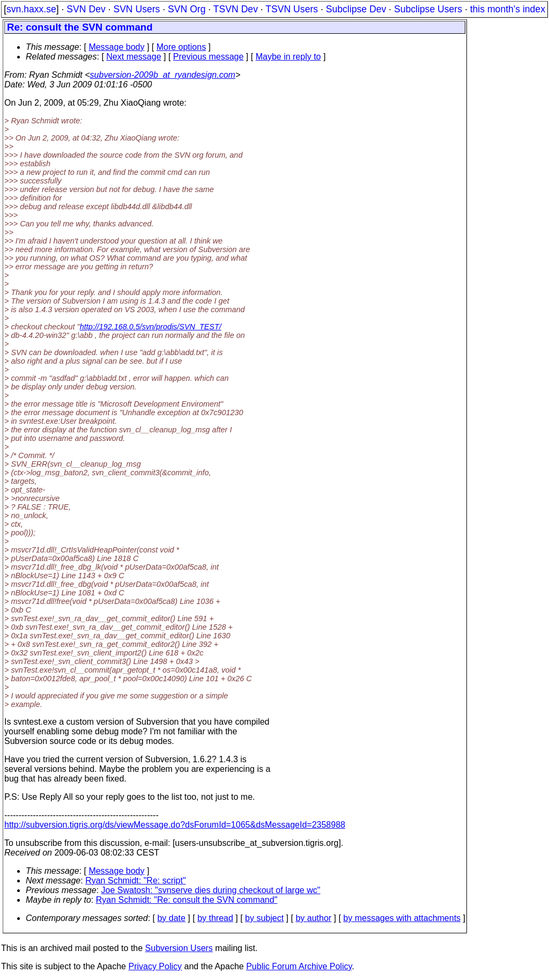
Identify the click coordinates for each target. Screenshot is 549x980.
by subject (264, 918)
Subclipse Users (428, 9)
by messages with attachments (402, 918)
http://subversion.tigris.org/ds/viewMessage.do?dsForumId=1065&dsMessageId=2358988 (175, 825)
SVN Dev (86, 9)
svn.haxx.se (31, 9)
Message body (116, 47)
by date (171, 918)
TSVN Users (292, 9)
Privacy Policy (155, 966)
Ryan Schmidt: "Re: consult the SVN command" (187, 900)
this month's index (508, 9)
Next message (133, 57)
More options (181, 47)
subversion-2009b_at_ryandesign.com (163, 75)
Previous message (209, 57)
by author (313, 918)
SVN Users (136, 9)
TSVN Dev (236, 9)
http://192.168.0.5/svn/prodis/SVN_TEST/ (151, 327)
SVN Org (187, 9)
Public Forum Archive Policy (299, 966)
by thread (215, 918)
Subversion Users (179, 948)
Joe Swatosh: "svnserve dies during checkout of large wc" (211, 890)
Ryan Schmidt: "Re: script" (135, 880)
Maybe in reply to (288, 57)
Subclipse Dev (356, 9)
